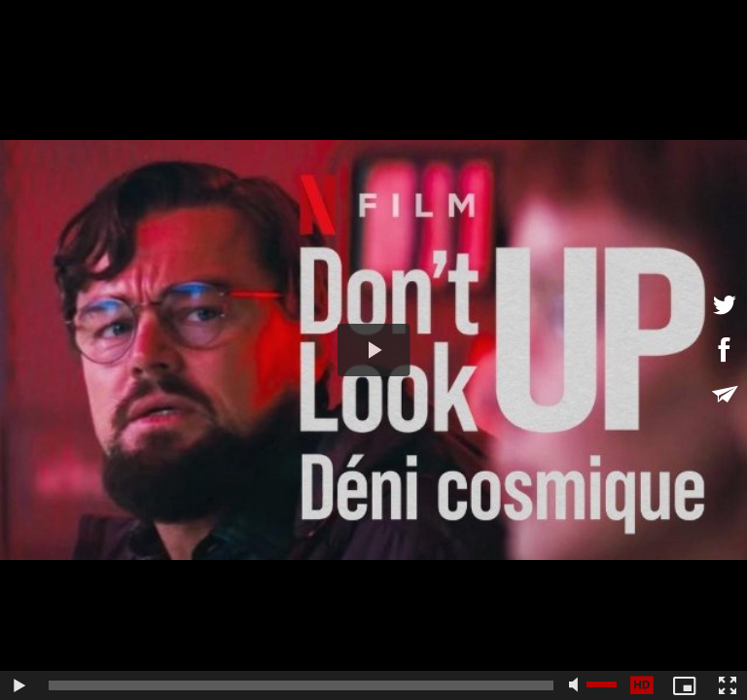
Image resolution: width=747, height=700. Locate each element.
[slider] (301, 685)
